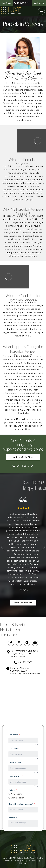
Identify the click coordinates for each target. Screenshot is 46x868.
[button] (41, 11)
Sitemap (23, 863)
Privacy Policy (21, 860)
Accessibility (34, 860)
